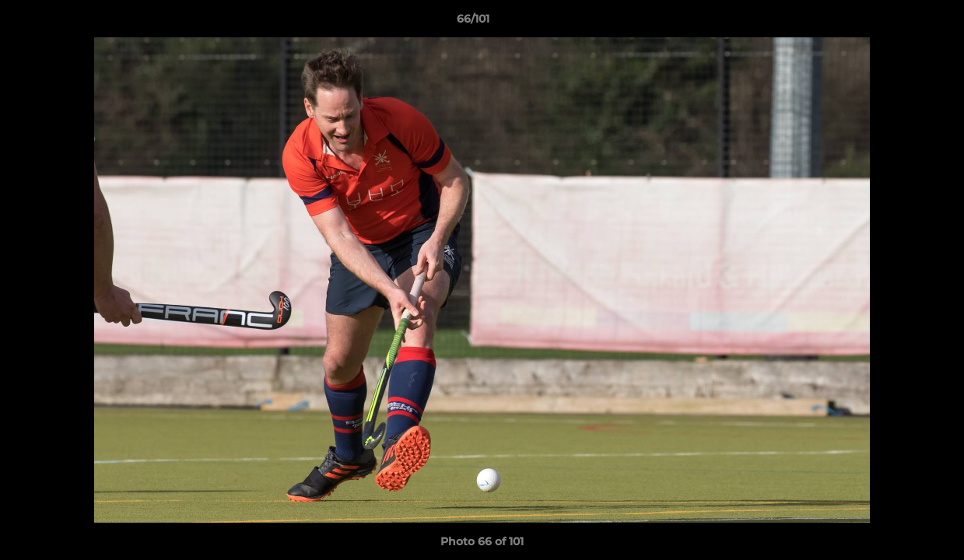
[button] (899, 23)
